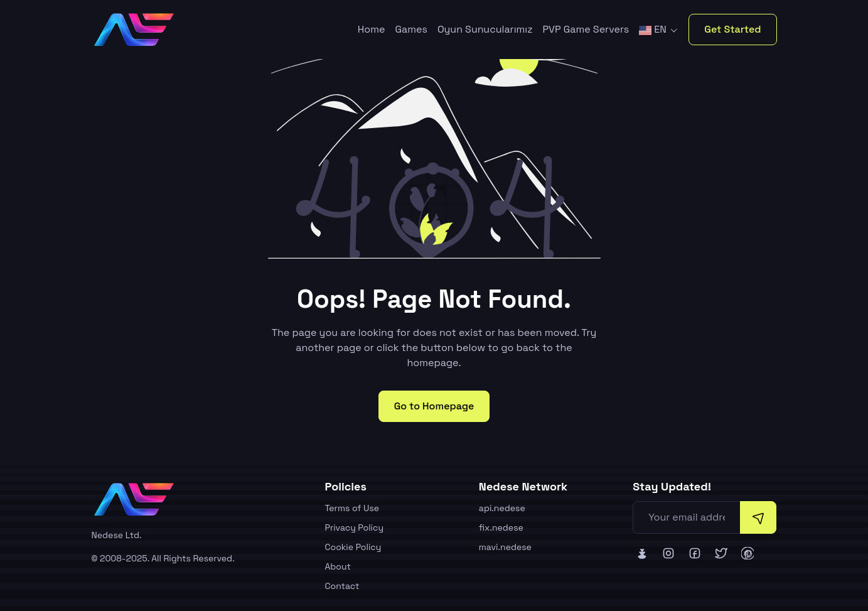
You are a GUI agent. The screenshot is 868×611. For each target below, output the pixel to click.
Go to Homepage (434, 406)
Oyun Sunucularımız (485, 29)
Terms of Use (352, 508)
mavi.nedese (505, 547)
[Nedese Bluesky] (642, 553)
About (338, 566)
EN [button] (654, 29)
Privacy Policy (355, 527)
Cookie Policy (353, 547)
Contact (342, 586)
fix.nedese (501, 527)
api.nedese (502, 508)
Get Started (732, 29)
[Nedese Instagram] (668, 553)
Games (411, 29)
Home (372, 29)
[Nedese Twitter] (721, 553)
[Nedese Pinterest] (747, 553)
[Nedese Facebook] (695, 553)
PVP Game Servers (586, 29)
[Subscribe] (758, 517)
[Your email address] (687, 517)
